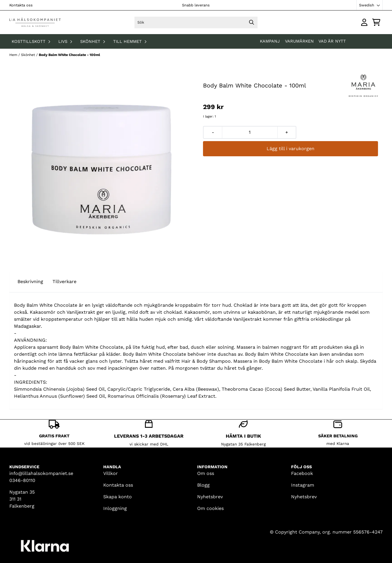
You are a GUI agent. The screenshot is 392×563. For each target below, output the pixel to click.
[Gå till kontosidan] (364, 22)
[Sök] (196, 22)
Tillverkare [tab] (64, 281)
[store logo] (35, 22)
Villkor (111, 473)
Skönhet (29, 55)
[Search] (252, 22)
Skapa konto (118, 497)
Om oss (206, 473)
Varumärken (299, 41)
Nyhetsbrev (210, 497)
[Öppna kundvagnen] (376, 22)
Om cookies (210, 508)
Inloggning (115, 508)
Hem (14, 55)
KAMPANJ (271, 41)
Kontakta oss (21, 5)
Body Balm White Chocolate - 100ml (69, 55)
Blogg (203, 485)
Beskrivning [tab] (30, 281)
